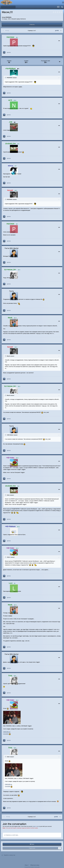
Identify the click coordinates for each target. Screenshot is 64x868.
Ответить (32, 25)
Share (32, 844)
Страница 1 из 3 (32, 31)
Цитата (9, 52)
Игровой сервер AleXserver (19, 19)
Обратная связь (35, 865)
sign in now (36, 826)
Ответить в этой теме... (12, 835)
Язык (27, 865)
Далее (57, 31)
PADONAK (9, 17)
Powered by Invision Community (32, 867)
